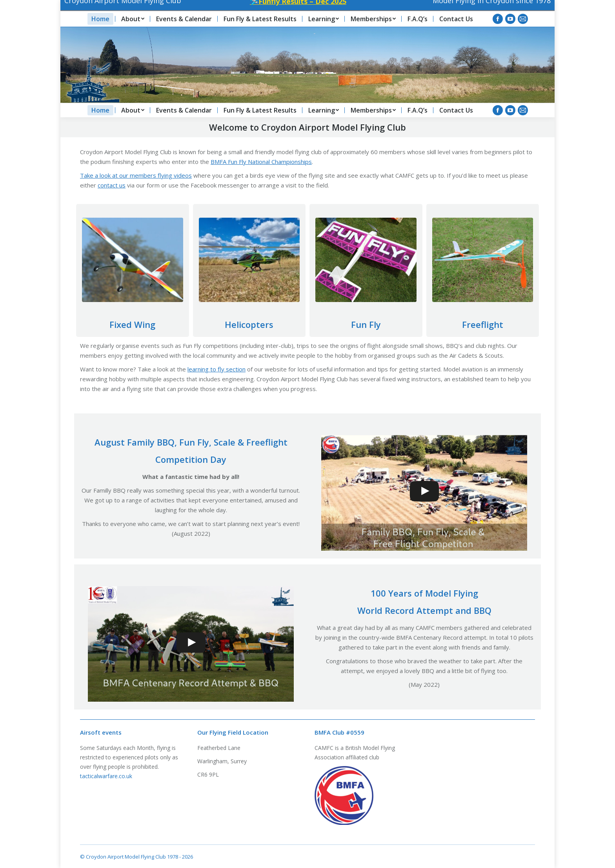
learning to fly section (217, 369)
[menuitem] (100, 110)
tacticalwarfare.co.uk (106, 776)
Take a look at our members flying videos (136, 175)
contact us (112, 185)
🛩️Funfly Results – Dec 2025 (290, 11)
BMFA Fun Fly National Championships (261, 162)
